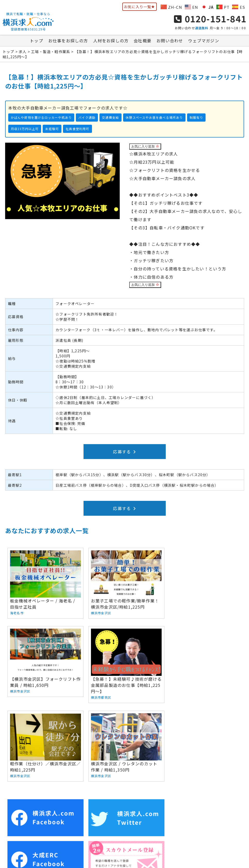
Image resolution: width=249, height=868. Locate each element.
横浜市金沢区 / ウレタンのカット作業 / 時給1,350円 (204, 661)
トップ (36, 41)
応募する (124, 452)
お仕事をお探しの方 (68, 41)
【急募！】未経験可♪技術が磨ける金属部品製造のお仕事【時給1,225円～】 (45, 664)
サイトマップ (215, 823)
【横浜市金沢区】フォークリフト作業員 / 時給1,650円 (204, 583)
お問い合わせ (170, 41)
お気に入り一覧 (140, 7)
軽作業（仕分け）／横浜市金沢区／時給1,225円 (125, 661)
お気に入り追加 (145, 147)
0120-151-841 (210, 19)
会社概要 (142, 41)
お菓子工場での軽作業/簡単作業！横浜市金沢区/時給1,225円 (125, 583)
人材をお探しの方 (111, 41)
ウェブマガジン (204, 41)
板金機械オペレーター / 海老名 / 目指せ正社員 (45, 583)
